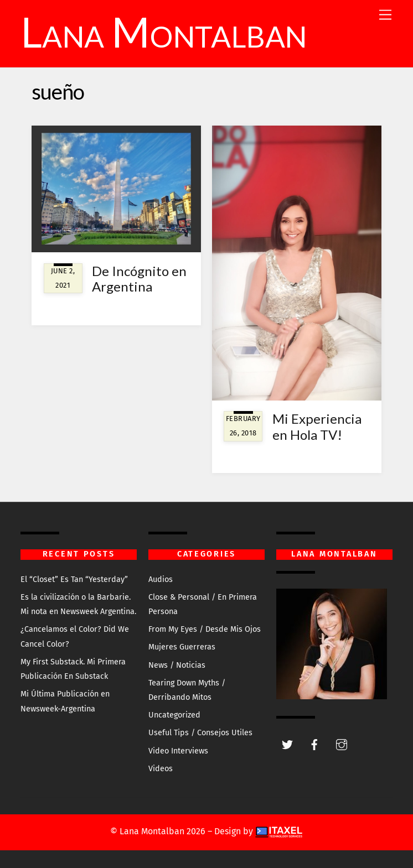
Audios (161, 579)
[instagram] (342, 744)
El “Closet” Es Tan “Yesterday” (74, 579)
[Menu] (385, 15)
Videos (161, 769)
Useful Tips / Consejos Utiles (200, 733)
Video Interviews (178, 751)
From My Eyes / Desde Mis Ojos (205, 629)
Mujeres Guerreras (182, 647)
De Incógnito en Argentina (139, 279)
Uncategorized (174, 715)
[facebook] (314, 744)
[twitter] (287, 744)
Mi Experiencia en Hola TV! (317, 427)
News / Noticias (177, 665)
